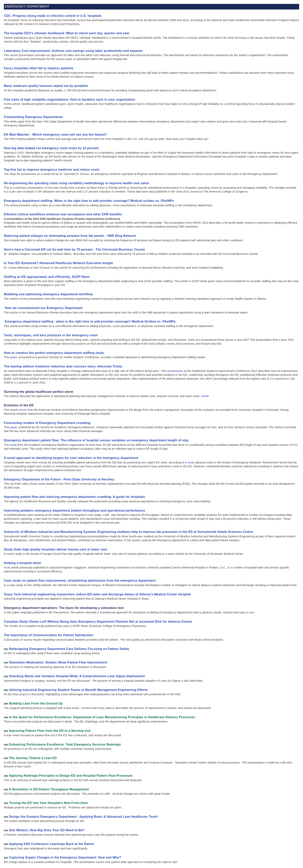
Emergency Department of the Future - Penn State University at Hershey (59, 479)
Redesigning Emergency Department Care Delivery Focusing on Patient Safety (69, 649)
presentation (175, 371)
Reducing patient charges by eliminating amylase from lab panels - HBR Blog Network (70, 236)
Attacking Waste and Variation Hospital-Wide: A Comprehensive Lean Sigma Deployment (77, 676)
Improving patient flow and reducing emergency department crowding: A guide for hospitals (74, 497)
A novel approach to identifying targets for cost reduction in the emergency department (71, 458)
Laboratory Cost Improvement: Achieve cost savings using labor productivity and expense (73, 51)
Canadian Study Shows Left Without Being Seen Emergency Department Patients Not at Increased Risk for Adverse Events (98, 622)
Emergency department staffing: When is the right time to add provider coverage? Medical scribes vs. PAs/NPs (89, 201)
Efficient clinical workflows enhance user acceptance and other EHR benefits (63, 214)
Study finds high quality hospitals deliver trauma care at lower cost (55, 549)
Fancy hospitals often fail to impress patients (39, 68)
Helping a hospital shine (22, 563)
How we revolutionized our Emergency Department (43, 308)
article (23, 410)
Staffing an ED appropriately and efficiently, (47, 277)
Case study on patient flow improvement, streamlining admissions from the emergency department (80, 581)
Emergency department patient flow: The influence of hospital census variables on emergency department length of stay (96, 440)
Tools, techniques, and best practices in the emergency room (51, 335)
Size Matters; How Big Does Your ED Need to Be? (47, 830)
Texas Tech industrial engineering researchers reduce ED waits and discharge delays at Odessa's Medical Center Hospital (97, 594)
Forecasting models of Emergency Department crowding (48, 423)
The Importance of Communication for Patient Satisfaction (49, 635)
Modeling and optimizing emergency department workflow (48, 294)
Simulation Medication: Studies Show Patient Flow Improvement (58, 662)
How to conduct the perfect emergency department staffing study (54, 353)
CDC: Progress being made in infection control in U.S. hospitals (53, 16)
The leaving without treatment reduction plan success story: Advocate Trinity (63, 366)
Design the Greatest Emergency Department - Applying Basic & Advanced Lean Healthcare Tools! (83, 817)
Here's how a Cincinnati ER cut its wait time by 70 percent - (75, 250)
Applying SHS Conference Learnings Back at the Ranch (51, 844)
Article (205, 396)
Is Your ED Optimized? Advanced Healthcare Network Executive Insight (58, 263)
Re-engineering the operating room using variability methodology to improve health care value (76, 183)
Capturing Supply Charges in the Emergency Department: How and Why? (65, 857)
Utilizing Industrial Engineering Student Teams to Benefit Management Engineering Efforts (78, 690)
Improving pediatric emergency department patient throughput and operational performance (74, 511)
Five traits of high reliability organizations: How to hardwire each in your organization (70, 100)
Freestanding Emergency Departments (33, 117)
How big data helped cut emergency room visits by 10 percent (51, 148)
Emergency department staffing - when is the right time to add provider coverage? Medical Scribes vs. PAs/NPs (90, 321)
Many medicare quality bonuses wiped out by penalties (46, 86)
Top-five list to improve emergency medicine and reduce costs (52, 170)
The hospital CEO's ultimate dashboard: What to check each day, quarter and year (67, 33)
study (13, 445)
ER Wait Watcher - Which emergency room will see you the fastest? (55, 135)
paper (14, 357)
